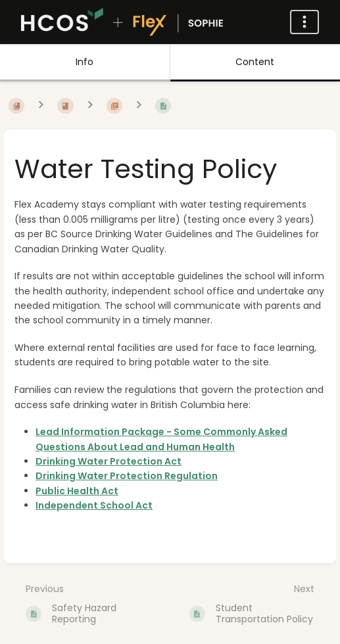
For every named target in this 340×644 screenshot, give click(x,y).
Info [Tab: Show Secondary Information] (85, 62)
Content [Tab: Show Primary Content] (255, 62)
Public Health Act (77, 491)
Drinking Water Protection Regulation (127, 476)
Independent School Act (94, 505)
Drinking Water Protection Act (109, 461)
